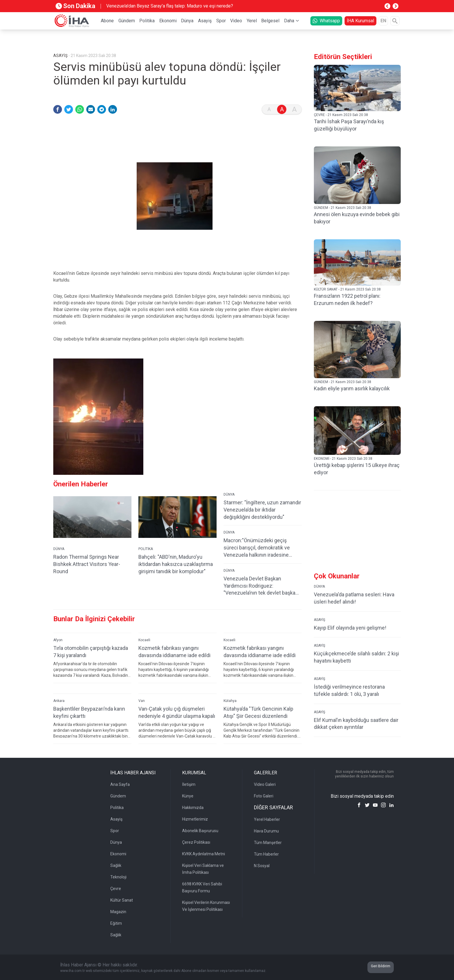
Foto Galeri (264, 796)
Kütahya (230, 701)
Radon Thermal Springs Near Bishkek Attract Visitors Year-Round (87, 564)
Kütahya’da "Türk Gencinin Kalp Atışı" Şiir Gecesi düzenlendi (258, 712)
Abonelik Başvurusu (200, 831)
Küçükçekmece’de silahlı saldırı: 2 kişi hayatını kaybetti (356, 657)
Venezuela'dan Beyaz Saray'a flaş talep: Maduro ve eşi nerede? (170, 6)
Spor (221, 21)
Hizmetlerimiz (195, 819)
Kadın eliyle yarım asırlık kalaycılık (352, 388)
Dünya (187, 21)
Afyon (58, 640)
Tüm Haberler (266, 854)
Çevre (116, 889)
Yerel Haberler (267, 819)
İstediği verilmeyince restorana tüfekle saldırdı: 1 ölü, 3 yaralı (349, 690)
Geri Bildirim (381, 966)
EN (383, 21)
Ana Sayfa (120, 784)
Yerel (252, 21)
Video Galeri (265, 784)
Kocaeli (144, 640)
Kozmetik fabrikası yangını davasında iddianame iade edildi (174, 652)
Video (236, 21)
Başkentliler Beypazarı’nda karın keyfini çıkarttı (89, 712)
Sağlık (116, 865)
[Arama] (395, 21)
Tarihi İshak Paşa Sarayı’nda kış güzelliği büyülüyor (349, 125)
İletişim (189, 784)
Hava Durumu (266, 831)
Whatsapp (326, 21)
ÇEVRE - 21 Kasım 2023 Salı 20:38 (341, 115)
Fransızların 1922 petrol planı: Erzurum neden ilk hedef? (347, 299)
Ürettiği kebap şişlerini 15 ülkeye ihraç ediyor (357, 469)
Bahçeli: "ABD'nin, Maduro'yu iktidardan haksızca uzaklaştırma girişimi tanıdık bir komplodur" (176, 564)
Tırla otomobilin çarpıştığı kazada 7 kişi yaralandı (91, 652)
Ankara (59, 701)
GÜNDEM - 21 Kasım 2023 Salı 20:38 (343, 208)
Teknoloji (118, 877)
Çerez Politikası (196, 842)
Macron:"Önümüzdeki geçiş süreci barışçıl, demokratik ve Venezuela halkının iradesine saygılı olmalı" (257, 548)
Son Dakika (75, 6)
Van (142, 701)
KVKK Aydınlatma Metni (204, 854)
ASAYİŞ (320, 620)
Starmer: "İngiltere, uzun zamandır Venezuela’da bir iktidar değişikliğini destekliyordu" (262, 510)
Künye (188, 796)
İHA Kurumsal (360, 21)
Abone (107, 21)
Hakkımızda (193, 808)
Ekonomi (168, 21)
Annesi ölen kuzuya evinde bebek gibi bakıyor (357, 218)
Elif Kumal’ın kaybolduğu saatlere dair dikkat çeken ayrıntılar (356, 724)
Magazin (118, 912)
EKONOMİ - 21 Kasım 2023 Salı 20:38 (343, 459)
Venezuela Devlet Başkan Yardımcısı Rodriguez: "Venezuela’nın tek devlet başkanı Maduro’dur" (261, 586)
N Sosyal (262, 866)
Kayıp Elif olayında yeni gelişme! (350, 628)
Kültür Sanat (122, 900)
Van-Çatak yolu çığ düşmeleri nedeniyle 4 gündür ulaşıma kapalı (177, 712)
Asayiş (205, 21)
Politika (147, 21)
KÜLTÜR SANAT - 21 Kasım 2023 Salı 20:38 (347, 289)
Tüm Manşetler (268, 843)
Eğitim (116, 923)
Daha (289, 21)
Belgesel (270, 21)
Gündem (127, 21)
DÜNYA (59, 549)
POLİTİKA (146, 549)
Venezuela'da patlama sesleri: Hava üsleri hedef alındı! (354, 598)
